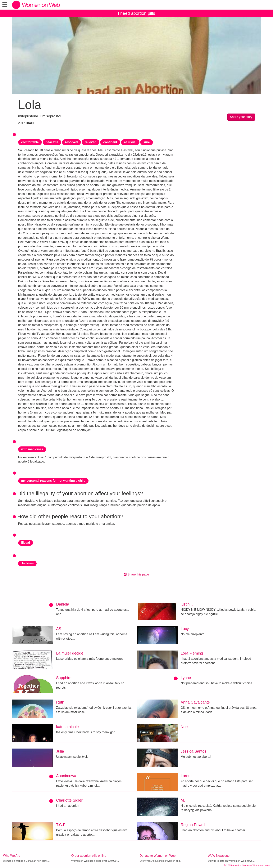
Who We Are (12, 856)
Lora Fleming (192, 653)
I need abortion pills (136, 13)
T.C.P (61, 825)
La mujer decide (70, 653)
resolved (71, 142)
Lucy (185, 629)
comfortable (30, 142)
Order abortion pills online (89, 856)
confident (110, 142)
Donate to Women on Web (158, 856)
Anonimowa (66, 776)
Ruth (60, 702)
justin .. (187, 604)
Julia (60, 751)
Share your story (241, 117)
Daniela (63, 604)
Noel (185, 727)
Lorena (187, 776)
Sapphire (64, 678)
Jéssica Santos (194, 751)
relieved (90, 142)
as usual (130, 142)
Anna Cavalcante (195, 702)
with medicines (32, 449)
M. (183, 800)
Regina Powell (193, 825)
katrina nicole (67, 727)
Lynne (186, 678)
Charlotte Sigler (69, 800)
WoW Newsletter (219, 856)
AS (59, 629)
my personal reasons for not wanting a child (53, 481)
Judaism (27, 563)
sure (147, 142)
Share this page (136, 574)
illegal (26, 543)
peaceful (52, 142)
